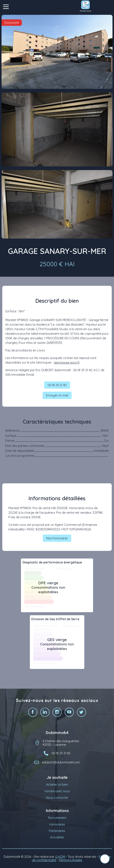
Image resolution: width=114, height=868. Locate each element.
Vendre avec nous (57, 791)
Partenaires (57, 831)
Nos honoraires (57, 538)
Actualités (57, 837)
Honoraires (57, 824)
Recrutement (57, 818)
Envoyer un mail (57, 395)
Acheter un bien (57, 785)
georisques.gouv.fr (67, 362)
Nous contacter (57, 798)
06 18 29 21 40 (57, 385)
